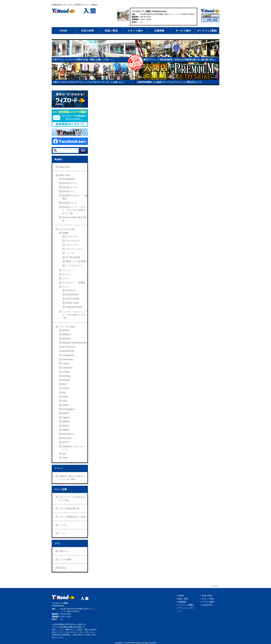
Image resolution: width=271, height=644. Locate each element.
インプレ (63, 525)
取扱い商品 (111, 31)
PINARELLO (68, 434)
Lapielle (66, 417)
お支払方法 (207, 605)
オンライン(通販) (207, 31)
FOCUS (66, 388)
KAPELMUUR (72, 295)
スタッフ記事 (60, 489)
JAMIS (65, 405)
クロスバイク (72, 245)
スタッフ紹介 (135, 31)
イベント (58, 468)
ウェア (65, 287)
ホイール (66, 274)
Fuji (64, 393)
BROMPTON (68, 351)
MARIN (66, 413)
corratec (66, 372)
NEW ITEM (64, 167)
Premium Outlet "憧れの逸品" (74, 219)
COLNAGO (67, 368)
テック (62, 533)
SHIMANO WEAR (74, 307)
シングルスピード (74, 266)
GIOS (65, 401)
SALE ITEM (64, 175)
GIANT (65, 397)
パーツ (65, 279)
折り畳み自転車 (73, 257)
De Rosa (66, 376)
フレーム (66, 270)
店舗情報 (159, 31)
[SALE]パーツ (69, 191)
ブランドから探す (67, 327)
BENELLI (66, 335)
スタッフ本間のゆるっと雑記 (72, 517)
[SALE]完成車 (69, 179)
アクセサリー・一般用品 (74, 283)
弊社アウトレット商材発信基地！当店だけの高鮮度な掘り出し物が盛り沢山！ (180, 60)
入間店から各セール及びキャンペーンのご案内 (72, 478)
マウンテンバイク (74, 249)
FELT (65, 384)
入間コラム (64, 551)
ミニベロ (70, 253)
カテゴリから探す (67, 229)
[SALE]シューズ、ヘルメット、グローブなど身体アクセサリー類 (75, 210)
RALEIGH (67, 438)
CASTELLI (71, 290)
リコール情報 (65, 560)
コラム (57, 543)
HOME (64, 31)
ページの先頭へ (213, 586)
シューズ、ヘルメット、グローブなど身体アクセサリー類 (75, 315)
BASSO (66, 330)
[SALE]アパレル (70, 203)
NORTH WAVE (73, 299)
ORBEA (66, 430)
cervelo (66, 364)
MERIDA (66, 422)
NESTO (66, 426)
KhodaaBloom (69, 409)
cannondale (68, 359)
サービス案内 (183, 31)
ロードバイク (72, 237)
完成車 (65, 233)
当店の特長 (88, 31)
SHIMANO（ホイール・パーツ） (74, 448)
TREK (65, 458)
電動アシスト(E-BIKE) (76, 261)
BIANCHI (66, 339)
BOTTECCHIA (69, 347)
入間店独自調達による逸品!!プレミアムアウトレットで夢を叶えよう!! (169, 82)
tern (64, 454)
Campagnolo (68, 355)
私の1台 (62, 568)
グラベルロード (73, 241)
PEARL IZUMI (72, 303)
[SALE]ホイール (70, 187)
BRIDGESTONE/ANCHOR (74, 343)
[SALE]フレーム (70, 183)
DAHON (66, 380)
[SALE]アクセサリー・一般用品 (75, 197)
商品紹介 (58, 159)
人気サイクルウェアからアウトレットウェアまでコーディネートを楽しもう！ (89, 82)
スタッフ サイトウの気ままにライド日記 (73, 499)
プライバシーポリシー (186, 610)
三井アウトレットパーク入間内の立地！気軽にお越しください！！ (84, 60)
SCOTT (66, 442)
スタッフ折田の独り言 (69, 509)
